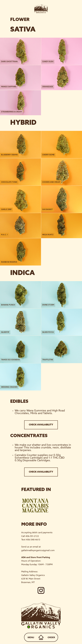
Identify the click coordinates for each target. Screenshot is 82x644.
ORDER (51, 637)
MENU (31, 637)
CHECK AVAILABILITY (41, 425)
